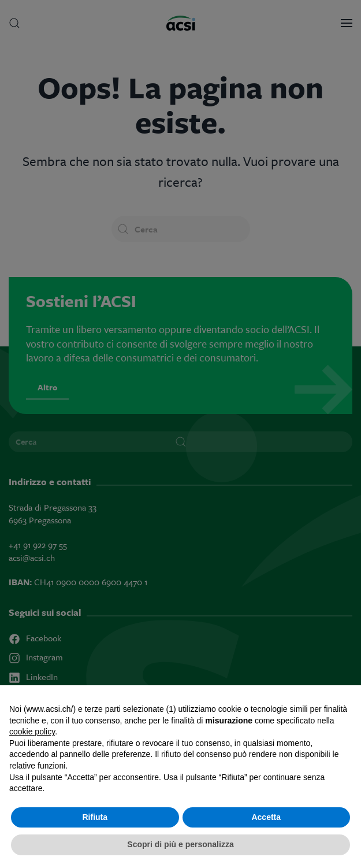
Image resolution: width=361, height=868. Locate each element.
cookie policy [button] (32, 732)
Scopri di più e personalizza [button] (180, 844)
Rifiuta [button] (95, 817)
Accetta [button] (266, 817)
